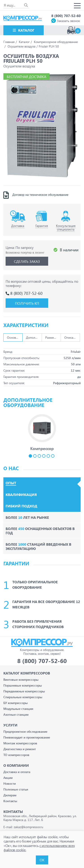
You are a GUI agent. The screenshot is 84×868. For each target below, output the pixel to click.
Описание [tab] (71, 337)
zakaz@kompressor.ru (28, 827)
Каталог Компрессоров (27, 673)
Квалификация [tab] (21, 495)
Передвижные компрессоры (24, 691)
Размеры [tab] (52, 337)
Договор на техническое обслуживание (40, 195)
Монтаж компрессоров (20, 743)
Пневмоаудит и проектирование (27, 737)
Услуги (10, 725)
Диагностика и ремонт (20, 749)
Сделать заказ (27, 261)
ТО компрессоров (16, 755)
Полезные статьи (16, 789)
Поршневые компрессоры (23, 685)
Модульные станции (18, 709)
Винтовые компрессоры (21, 680)
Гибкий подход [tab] (21, 506)
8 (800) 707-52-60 (66, 16)
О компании (16, 765)
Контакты (10, 801)
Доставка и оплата (17, 772)
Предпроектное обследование (25, 731)
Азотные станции (16, 714)
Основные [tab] (14, 337)
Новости (10, 783)
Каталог (26, 30)
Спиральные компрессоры (23, 697)
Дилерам (10, 795)
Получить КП (27, 303)
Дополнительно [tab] (34, 337)
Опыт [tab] (11, 483)
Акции (8, 778)
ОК (42, 860)
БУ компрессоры (16, 703)
